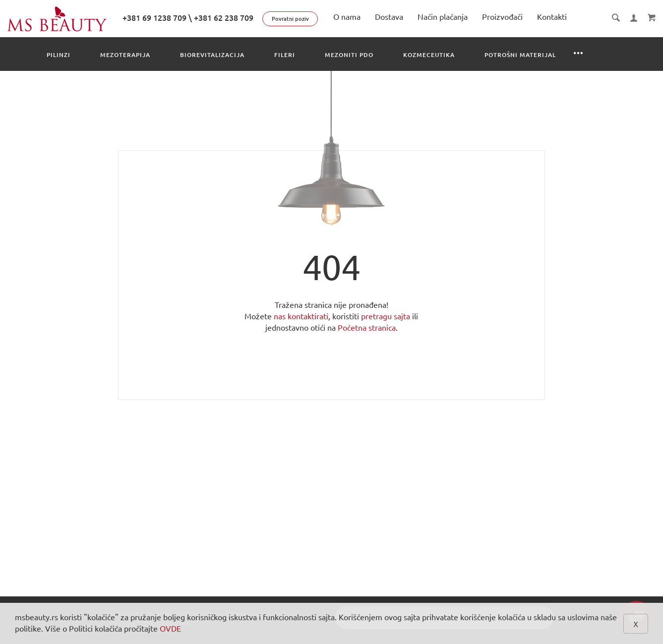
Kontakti (552, 17)
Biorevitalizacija (212, 55)
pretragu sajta (386, 316)
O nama (347, 17)
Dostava (389, 17)
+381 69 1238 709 (154, 18)
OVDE (170, 629)
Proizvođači (502, 17)
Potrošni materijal (520, 55)
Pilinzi (59, 55)
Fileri (285, 55)
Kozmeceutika (429, 55)
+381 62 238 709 (224, 18)
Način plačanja (443, 17)
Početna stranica (367, 328)
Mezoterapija (125, 55)
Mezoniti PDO (349, 55)
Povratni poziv (290, 19)
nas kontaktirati (301, 316)
